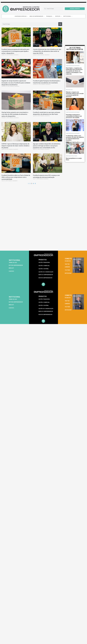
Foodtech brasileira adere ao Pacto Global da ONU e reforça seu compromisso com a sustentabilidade (16, 177)
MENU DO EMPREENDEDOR (37, 16)
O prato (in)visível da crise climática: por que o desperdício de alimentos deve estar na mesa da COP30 (47, 51)
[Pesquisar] (60, 24)
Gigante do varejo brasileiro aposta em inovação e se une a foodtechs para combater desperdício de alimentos (16, 83)
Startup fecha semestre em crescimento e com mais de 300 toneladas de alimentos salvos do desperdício (15, 114)
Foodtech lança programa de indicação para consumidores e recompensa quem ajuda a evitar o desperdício (15, 51)
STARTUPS (58, 16)
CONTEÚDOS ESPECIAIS (21, 16)
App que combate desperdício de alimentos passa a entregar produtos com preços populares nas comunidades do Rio (47, 146)
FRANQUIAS (50, 16)
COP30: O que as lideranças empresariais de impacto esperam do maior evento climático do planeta (15, 146)
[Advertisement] (18, 229)
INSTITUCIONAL (68, 16)
